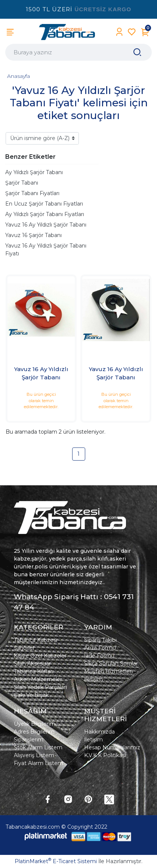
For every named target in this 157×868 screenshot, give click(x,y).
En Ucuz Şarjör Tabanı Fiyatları (44, 204)
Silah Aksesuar (32, 664)
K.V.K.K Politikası (105, 755)
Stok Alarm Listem (38, 747)
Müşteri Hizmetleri (108, 671)
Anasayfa (19, 76)
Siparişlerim (29, 740)
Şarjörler (24, 648)
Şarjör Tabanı (22, 183)
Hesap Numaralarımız (112, 747)
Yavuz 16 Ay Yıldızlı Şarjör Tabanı (46, 225)
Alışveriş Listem (34, 755)
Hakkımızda (99, 732)
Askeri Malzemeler (38, 679)
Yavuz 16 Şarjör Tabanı (33, 235)
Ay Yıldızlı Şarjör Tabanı (34, 172)
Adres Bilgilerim (34, 732)
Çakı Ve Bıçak (31, 695)
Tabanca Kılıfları (34, 671)
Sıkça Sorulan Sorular (111, 664)
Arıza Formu (100, 648)
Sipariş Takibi (100, 640)
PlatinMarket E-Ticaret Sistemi (56, 861)
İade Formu (99, 656)
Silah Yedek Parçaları (40, 687)
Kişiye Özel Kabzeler (40, 656)
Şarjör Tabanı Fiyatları (32, 193)
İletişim (93, 679)
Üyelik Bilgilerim (35, 724)
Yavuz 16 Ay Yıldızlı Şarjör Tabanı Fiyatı (46, 250)
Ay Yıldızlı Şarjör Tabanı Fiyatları (45, 214)
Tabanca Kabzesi (36, 640)
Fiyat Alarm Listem (39, 763)
